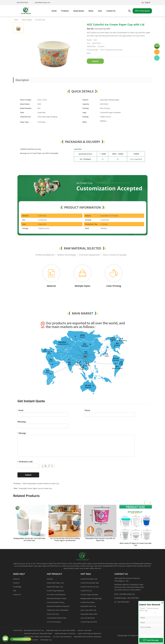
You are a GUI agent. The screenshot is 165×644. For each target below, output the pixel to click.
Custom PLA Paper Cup (89, 579)
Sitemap (50, 579)
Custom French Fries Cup (90, 587)
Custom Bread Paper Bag (90, 583)
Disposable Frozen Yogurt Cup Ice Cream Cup (35, 488)
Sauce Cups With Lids (88, 610)
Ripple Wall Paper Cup (55, 587)
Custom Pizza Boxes (88, 602)
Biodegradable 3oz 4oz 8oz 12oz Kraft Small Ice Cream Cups (29, 539)
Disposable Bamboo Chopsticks (58, 606)
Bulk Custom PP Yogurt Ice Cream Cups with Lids (136, 544)
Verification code (25, 462)
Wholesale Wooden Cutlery (57, 598)
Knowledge (17, 587)
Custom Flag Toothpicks (55, 591)
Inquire (95, 61)
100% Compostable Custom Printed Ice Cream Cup (41, 484)
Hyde (157, 52)
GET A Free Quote (142, 11)
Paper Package (27, 20)
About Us (16, 579)
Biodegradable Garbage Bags (91, 598)
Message (22, 433)
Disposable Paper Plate (89, 614)
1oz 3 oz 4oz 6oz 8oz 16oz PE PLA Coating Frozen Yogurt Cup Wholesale (65, 539)
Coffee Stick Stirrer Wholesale (58, 610)
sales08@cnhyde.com (42, 2)
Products (16, 583)
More (89, 53)
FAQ (15, 591)
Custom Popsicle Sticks (89, 622)
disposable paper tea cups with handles (61, 630)
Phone (87, 410)
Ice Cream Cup (40, 20)
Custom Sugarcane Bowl (89, 595)
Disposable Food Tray (88, 606)
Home (16, 20)
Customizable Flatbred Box (57, 618)
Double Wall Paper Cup (55, 583)
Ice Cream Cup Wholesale (56, 595)
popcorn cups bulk (85, 630)
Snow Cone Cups (53, 614)
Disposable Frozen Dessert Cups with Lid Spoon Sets (100, 539)
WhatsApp (22, 422)
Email (20, 410)
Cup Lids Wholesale (88, 618)
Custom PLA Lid (86, 591)
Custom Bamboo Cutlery (56, 602)
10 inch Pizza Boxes (54, 622)
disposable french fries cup (34, 630)
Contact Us (17, 595)
